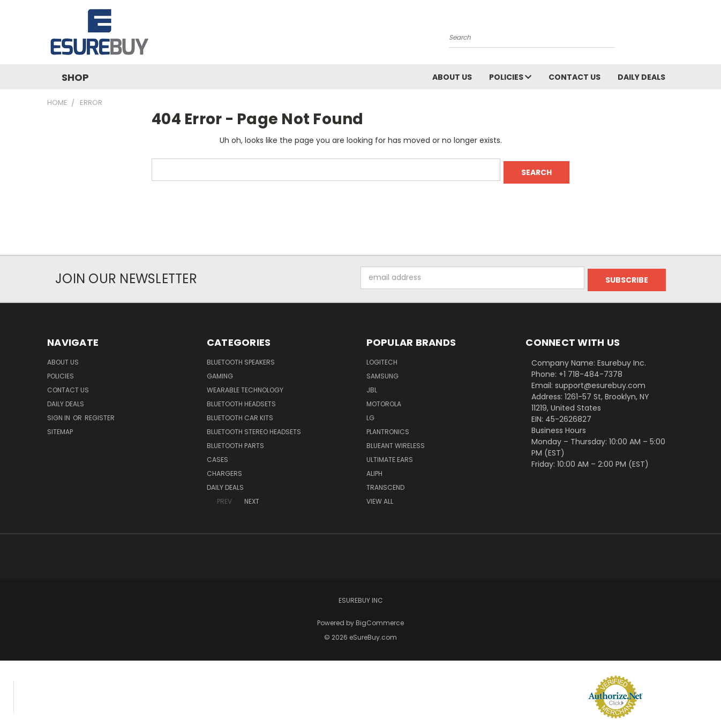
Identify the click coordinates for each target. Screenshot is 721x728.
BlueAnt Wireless (396, 441)
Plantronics (388, 427)
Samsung (382, 371)
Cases (217, 455)
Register (100, 413)
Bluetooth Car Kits (240, 413)
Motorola (384, 399)
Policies (510, 77)
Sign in (59, 413)
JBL (372, 385)
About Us (452, 77)
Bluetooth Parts (235, 441)
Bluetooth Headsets (241, 399)
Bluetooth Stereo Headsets (254, 427)
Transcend (385, 483)
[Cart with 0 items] (671, 35)
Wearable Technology (245, 385)
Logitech (382, 357)
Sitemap (60, 427)
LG (370, 413)
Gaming (220, 371)
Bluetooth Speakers (241, 357)
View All (380, 496)
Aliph (374, 469)
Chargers (224, 469)
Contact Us (574, 77)
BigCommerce (380, 618)
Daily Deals (641, 77)
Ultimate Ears (390, 455)
